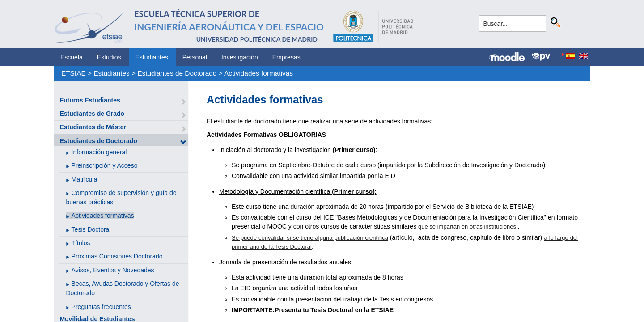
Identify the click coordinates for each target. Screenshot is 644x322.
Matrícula (85, 179)
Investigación (240, 57)
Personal (195, 57)
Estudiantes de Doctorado (177, 73)
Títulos (81, 243)
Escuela (72, 57)
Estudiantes (152, 57)
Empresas (286, 57)
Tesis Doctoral (91, 229)
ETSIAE (74, 73)
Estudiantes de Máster (93, 127)
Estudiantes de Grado (92, 114)
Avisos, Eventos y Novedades (113, 270)
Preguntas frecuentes (101, 307)
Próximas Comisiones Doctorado (117, 256)
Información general (99, 152)
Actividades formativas (258, 73)
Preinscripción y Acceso (105, 165)
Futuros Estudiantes (90, 100)
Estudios (109, 57)
